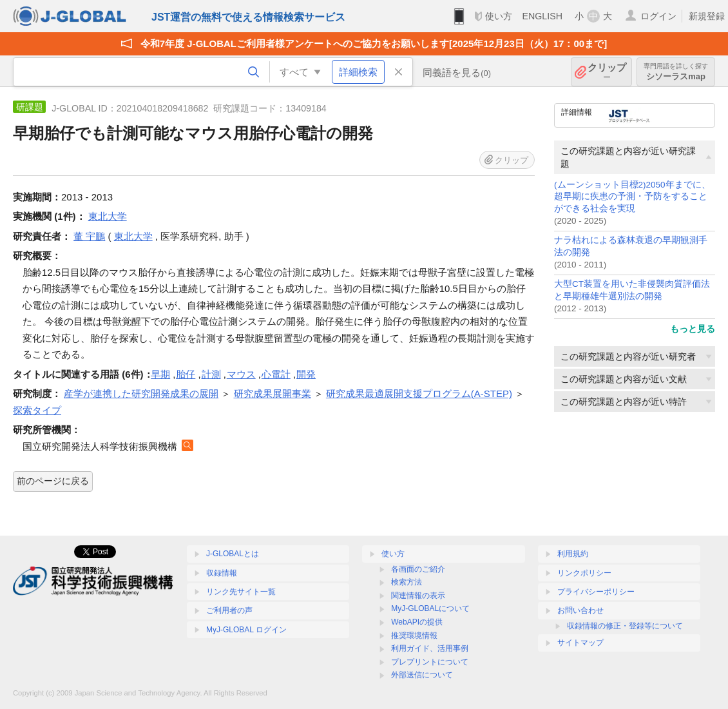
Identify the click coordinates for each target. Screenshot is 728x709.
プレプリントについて (430, 662)
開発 (306, 374)
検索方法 (407, 582)
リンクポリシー (584, 573)
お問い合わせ (580, 610)
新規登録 (707, 16)
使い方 (499, 16)
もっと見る (693, 329)
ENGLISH (542, 16)
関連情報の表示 (418, 596)
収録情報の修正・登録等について (625, 626)
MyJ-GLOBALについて (430, 608)
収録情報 (222, 573)
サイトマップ (580, 643)
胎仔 (186, 374)
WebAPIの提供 (417, 622)
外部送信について (422, 675)
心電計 (276, 374)
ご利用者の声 (229, 610)
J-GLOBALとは (233, 554)
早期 (160, 374)
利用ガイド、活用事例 (430, 648)
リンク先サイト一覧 (241, 592)
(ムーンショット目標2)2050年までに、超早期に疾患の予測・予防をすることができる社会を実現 (632, 197)
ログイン (658, 16)
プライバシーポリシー (596, 592)
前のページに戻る (53, 481)
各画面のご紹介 (418, 569)
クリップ (607, 72)
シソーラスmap (676, 72)
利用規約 (573, 554)
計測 (211, 374)
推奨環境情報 (414, 636)
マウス (241, 374)
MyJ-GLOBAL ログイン (246, 630)
